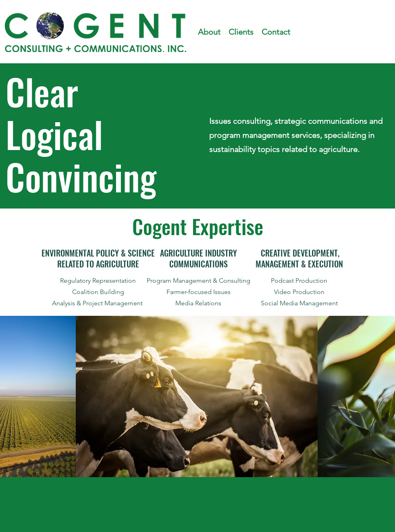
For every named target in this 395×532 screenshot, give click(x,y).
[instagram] (324, 32)
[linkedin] (336, 32)
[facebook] (312, 32)
